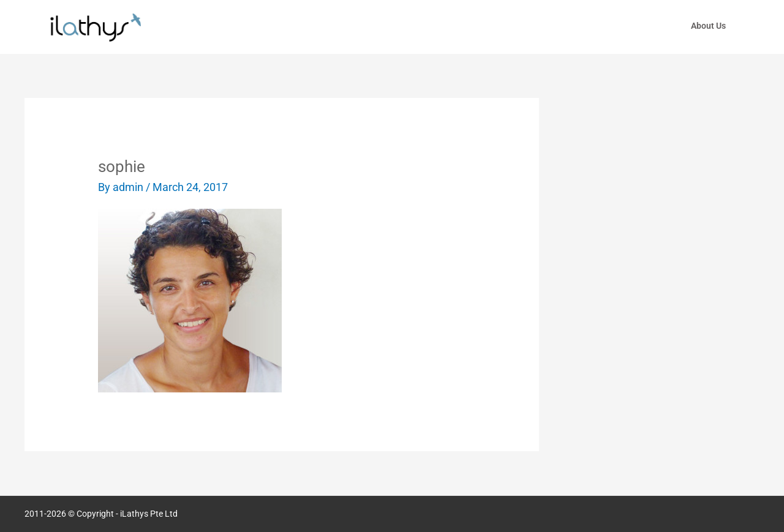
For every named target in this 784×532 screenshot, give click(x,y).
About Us (708, 26)
